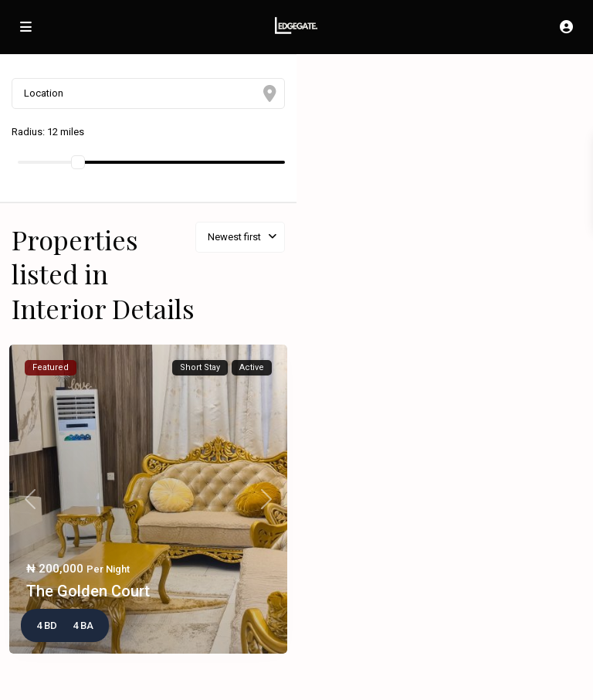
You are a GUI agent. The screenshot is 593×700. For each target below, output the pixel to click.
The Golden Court (88, 591)
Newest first (234, 237)
